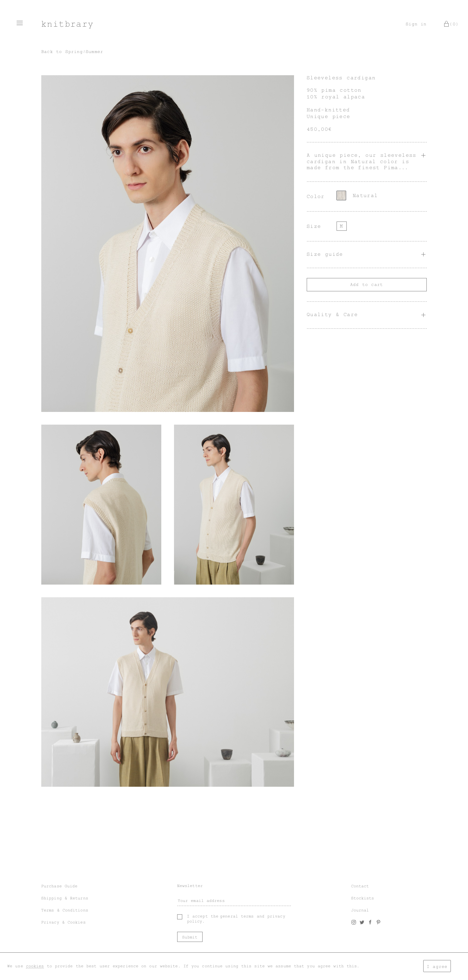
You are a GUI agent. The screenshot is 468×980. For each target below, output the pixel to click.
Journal (360, 910)
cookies (35, 966)
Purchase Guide (59, 886)
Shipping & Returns (65, 898)
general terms (237, 916)
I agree (437, 967)
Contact (360, 886)
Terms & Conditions (65, 910)
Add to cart (367, 285)
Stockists (363, 898)
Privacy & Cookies (64, 922)
